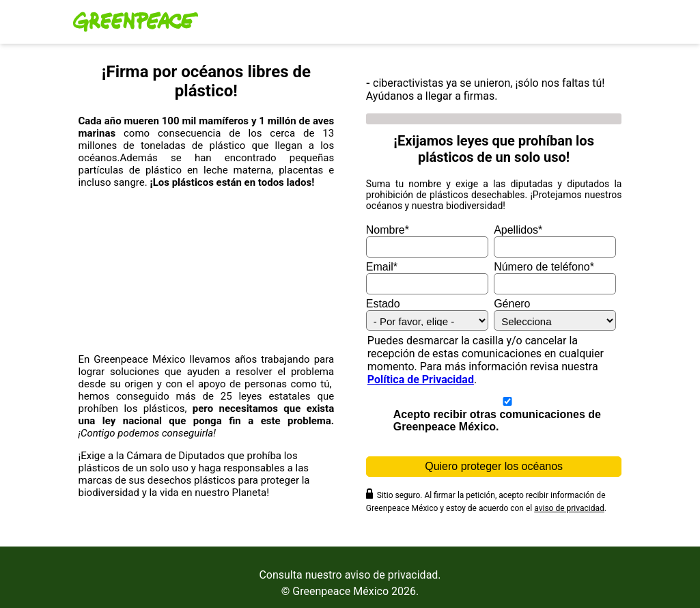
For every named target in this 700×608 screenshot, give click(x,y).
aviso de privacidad (569, 508)
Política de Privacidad (421, 379)
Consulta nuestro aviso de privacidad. (350, 575)
